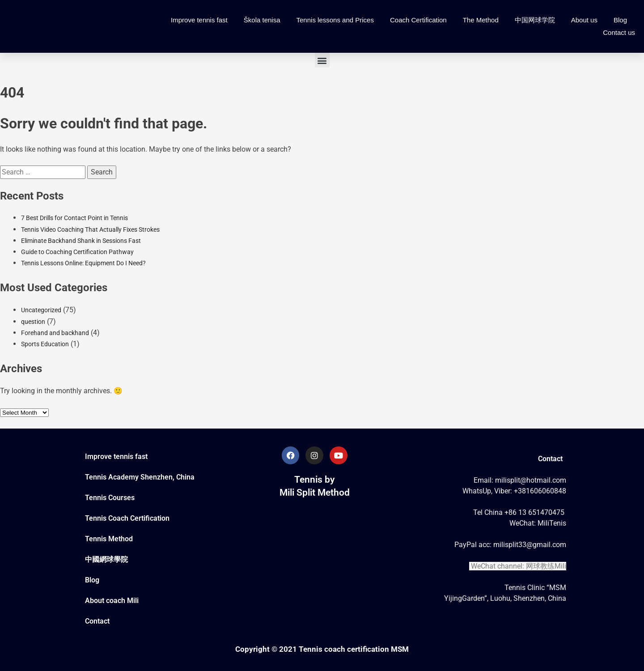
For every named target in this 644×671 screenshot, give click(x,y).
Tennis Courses (110, 498)
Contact (97, 621)
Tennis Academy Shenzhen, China (140, 477)
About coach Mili (112, 601)
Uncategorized (41, 310)
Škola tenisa (262, 20)
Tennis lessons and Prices (335, 20)
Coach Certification (418, 20)
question (33, 322)
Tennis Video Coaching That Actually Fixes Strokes (90, 229)
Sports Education (45, 344)
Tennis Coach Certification (127, 518)
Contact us (619, 32)
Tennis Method (109, 539)
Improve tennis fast (199, 20)
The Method (481, 20)
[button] (322, 60)
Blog (620, 20)
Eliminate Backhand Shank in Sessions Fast (81, 241)
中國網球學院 (106, 559)
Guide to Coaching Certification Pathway (77, 252)
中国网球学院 (535, 20)
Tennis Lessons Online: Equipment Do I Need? (83, 263)
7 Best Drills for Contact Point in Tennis (74, 218)
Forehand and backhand (55, 333)
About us (584, 20)
